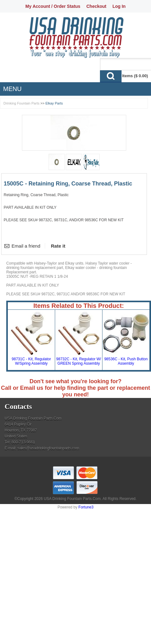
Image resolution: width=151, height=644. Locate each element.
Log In (119, 6)
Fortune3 (86, 507)
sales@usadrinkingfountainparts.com (48, 448)
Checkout (96, 6)
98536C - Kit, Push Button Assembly (126, 361)
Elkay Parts (54, 103)
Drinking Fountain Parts (21, 103)
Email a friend (26, 246)
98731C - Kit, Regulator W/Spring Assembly (31, 361)
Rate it (58, 246)
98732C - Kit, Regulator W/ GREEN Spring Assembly (78, 361)
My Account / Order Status (53, 6)
